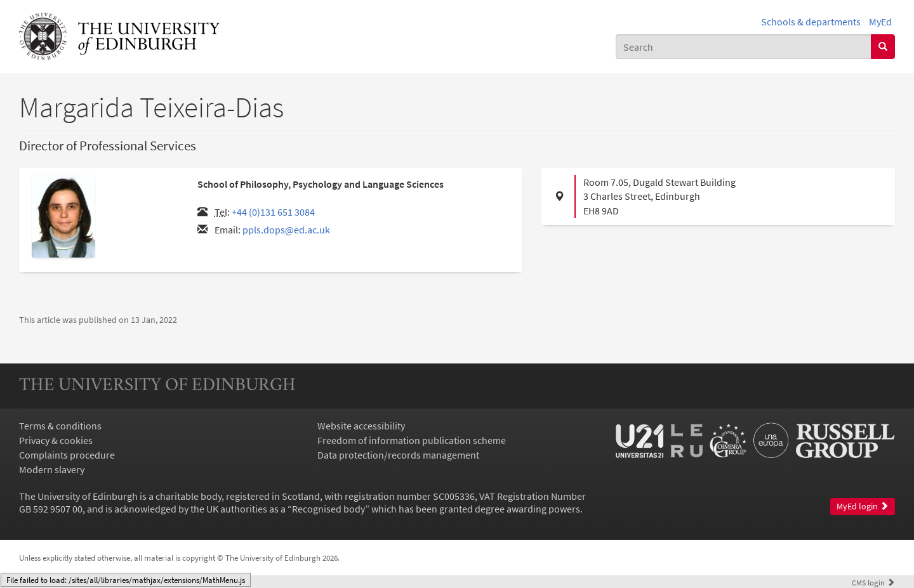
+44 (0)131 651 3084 (273, 212)
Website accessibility (361, 426)
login (873, 582)
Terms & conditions (60, 426)
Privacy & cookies (56, 440)
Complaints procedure (67, 455)
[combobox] (744, 47)
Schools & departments (811, 22)
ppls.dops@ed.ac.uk (286, 230)
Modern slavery (52, 469)
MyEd (880, 22)
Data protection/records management (398, 455)
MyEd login (863, 506)
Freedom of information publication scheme (412, 440)
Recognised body (328, 509)
